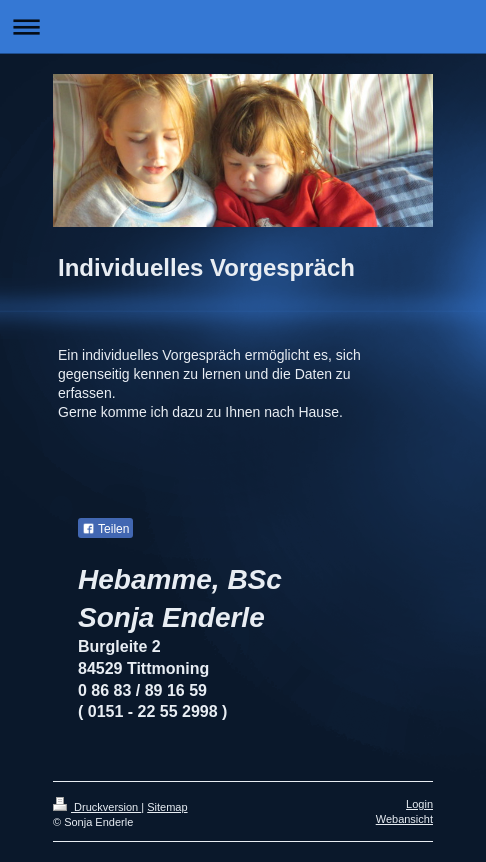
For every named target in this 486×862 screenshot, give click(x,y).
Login (419, 804)
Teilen (105, 529)
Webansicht (404, 819)
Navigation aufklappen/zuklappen (243, 26)
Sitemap (167, 807)
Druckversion (97, 807)
